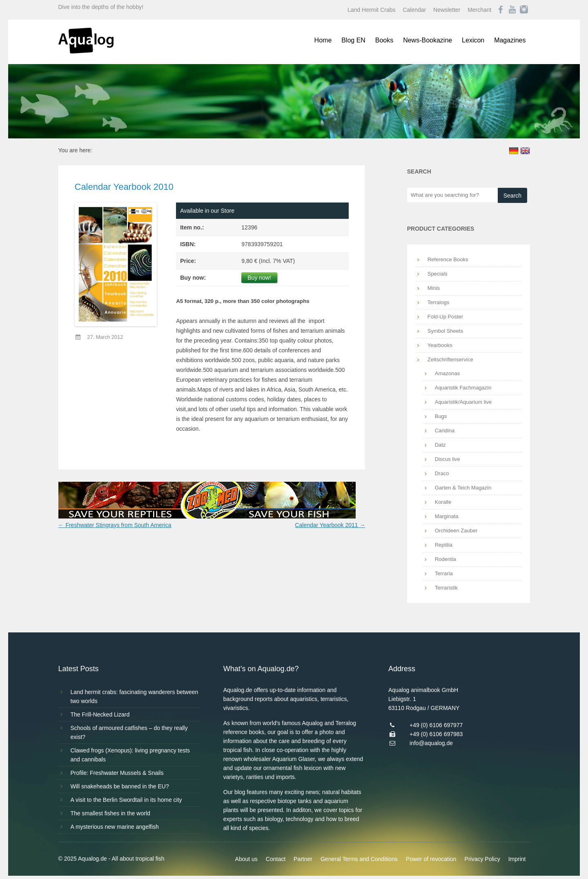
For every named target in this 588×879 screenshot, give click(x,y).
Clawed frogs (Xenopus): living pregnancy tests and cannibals (130, 755)
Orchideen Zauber (456, 531)
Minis (434, 288)
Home (323, 40)
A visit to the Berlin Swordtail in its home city (126, 800)
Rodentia (445, 559)
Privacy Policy (482, 859)
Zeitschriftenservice (450, 359)
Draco (442, 473)
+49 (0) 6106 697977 (436, 725)
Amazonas (447, 373)
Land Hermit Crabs (372, 10)
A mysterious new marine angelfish (115, 827)
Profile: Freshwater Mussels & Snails (117, 773)
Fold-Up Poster (445, 317)
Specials (438, 274)
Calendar (414, 10)
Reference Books (448, 259)
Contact (276, 859)
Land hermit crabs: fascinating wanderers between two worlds (135, 697)
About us (246, 859)
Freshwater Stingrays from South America (115, 525)
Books (384, 40)
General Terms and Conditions (359, 859)
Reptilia (444, 545)
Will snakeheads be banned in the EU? (120, 786)
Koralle (443, 502)
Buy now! (259, 278)
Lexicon (473, 40)
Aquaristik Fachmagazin (463, 388)
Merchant (479, 10)
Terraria (444, 573)
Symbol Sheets (445, 331)
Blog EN (353, 40)
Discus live (448, 459)
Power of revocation (431, 859)
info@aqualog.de (431, 743)
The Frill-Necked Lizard (100, 714)
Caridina (445, 431)
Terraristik (446, 588)
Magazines (510, 40)
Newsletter (447, 10)
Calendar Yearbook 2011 (330, 525)
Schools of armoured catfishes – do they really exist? (129, 732)
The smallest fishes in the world (110, 813)
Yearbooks (440, 345)
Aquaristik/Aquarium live (463, 402)
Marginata (447, 516)
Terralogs (438, 302)
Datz (440, 445)
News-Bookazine (428, 40)
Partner (303, 859)
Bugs (441, 416)
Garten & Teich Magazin (463, 488)
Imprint (517, 859)
